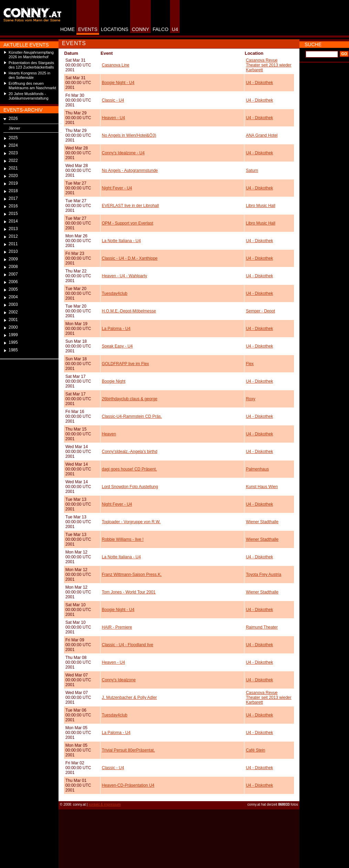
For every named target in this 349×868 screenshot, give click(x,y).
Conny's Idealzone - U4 (123, 153)
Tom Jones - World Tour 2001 (129, 592)
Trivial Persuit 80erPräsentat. (128, 750)
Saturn (252, 170)
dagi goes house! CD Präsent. (129, 469)
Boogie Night (114, 381)
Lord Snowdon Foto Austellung (130, 487)
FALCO (160, 29)
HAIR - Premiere (117, 627)
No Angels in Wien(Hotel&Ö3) (129, 135)
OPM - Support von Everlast (128, 223)
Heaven (109, 434)
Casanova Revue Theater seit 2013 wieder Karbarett (268, 65)
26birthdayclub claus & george (130, 399)
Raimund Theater (262, 627)
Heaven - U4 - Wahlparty (125, 276)
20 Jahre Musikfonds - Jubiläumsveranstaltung (29, 96)
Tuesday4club (115, 293)
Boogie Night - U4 (118, 83)
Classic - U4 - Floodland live (128, 645)
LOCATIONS (115, 29)
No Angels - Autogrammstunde (130, 170)
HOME (67, 29)
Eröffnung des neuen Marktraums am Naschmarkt (32, 86)
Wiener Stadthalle (262, 522)
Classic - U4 (113, 100)
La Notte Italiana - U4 (121, 241)
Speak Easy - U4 (117, 346)
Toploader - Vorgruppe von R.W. (131, 522)
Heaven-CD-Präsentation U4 (128, 785)
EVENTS (88, 29)
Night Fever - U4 (117, 188)
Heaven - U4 (113, 118)
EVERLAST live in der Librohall (130, 206)
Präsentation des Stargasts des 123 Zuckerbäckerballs (31, 65)
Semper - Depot (260, 311)
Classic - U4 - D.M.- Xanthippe (130, 258)
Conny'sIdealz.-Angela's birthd (130, 452)
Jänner (14, 128)
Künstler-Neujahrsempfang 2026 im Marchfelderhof (31, 55)
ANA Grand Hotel (262, 135)
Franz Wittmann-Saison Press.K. (132, 575)
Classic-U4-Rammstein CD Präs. (132, 416)
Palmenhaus (257, 469)
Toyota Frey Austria (263, 575)
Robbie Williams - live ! (123, 539)
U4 (175, 29)
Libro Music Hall (260, 206)
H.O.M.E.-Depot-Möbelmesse (129, 311)
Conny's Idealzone (119, 680)
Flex (250, 364)
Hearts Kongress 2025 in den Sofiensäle (29, 75)
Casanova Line (116, 65)
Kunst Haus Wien (262, 487)
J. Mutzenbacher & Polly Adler (129, 697)
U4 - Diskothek (259, 83)
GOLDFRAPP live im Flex (125, 364)
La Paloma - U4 (116, 329)
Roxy (250, 399)
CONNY (141, 29)
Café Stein (255, 750)
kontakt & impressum (104, 804)
